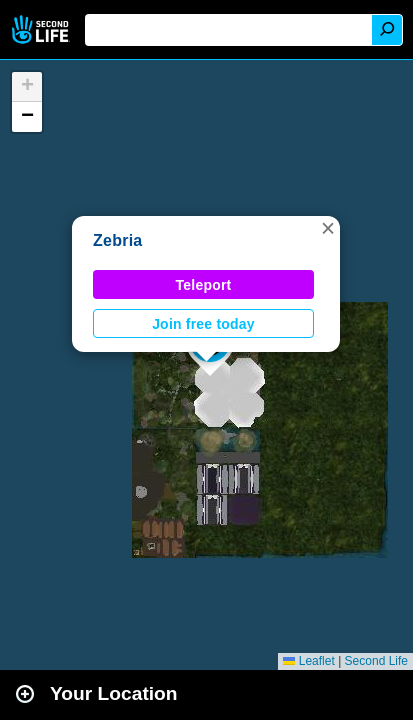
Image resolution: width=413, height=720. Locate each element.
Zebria (117, 240)
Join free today (203, 324)
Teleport (204, 285)
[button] (328, 228)
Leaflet (308, 661)
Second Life (42, 29)
